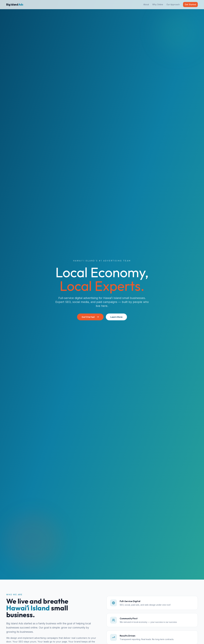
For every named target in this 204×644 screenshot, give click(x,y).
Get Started (190, 4)
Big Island (15, 4)
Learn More (116, 317)
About (146, 4)
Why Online (158, 4)
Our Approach (173, 4)
